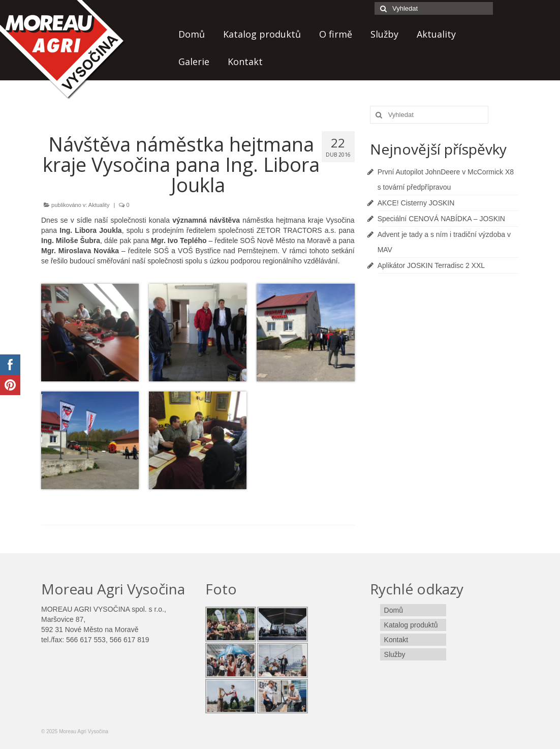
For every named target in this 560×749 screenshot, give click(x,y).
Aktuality (436, 34)
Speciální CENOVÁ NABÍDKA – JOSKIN (441, 219)
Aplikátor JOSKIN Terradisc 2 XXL (431, 265)
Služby (384, 34)
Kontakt (245, 62)
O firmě (336, 34)
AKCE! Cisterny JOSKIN (416, 203)
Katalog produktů (262, 34)
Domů (192, 34)
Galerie (194, 62)
